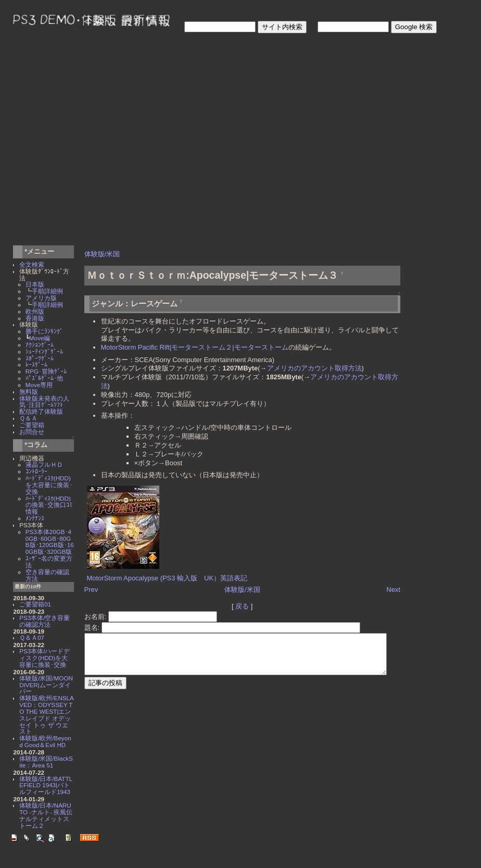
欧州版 (35, 311)
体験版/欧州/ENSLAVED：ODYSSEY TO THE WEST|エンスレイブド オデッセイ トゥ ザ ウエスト (47, 715)
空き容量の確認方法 (47, 575)
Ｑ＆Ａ (28, 418)
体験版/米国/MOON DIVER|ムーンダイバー (46, 685)
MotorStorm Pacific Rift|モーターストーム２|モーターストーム (192, 347)
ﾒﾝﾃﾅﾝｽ (35, 518)
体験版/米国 (100, 254)
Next (414, 581)
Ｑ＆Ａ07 (32, 637)
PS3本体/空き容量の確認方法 (45, 621)
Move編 (40, 338)
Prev (89, 581)
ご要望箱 (32, 425)
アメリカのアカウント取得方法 (312, 368)
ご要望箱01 (35, 604)
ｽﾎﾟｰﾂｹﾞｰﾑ (40, 358)
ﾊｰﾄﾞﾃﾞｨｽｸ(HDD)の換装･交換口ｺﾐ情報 (49, 505)
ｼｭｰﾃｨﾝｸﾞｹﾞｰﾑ (44, 351)
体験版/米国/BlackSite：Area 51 (46, 762)
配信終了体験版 (41, 411)
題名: (90, 619)
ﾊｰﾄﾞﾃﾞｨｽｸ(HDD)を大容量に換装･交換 (49, 485)
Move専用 (39, 385)
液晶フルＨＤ (44, 464)
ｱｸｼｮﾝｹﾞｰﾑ (40, 345)
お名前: (94, 608)
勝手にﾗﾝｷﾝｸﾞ (44, 331)
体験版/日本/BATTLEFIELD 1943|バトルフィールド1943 (46, 785)
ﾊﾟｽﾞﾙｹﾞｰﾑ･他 (44, 378)
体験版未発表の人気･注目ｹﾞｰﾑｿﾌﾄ (44, 402)
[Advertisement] (103, 141)
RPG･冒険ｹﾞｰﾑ (46, 371)
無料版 (29, 392)
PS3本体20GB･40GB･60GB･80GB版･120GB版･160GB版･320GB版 (50, 542)
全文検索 (32, 264)
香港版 (35, 318)
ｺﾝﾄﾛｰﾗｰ (36, 471)
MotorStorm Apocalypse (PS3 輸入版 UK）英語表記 (165, 570)
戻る (251, 597)
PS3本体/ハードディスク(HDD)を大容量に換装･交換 (45, 658)
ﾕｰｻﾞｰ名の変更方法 (49, 562)
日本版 (35, 284)
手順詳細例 (47, 291)
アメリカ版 (41, 298)
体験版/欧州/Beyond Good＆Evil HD (45, 741)
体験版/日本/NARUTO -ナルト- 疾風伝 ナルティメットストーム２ (49, 815)
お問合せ (32, 432)
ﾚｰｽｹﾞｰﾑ (36, 364)
